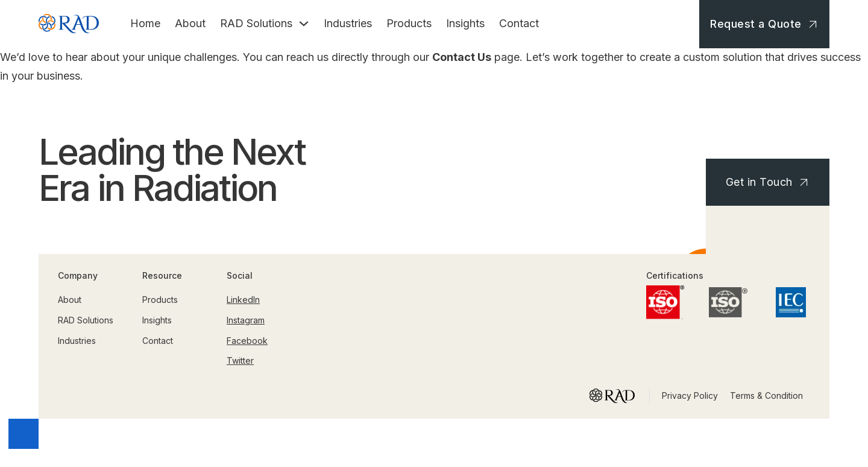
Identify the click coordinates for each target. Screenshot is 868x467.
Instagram (246, 320)
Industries (348, 23)
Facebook (247, 341)
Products (409, 23)
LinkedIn (243, 300)
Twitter (240, 361)
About (190, 23)
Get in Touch (769, 182)
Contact (519, 23)
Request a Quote (766, 24)
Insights (465, 23)
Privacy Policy (690, 396)
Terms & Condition (766, 396)
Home (145, 23)
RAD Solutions (256, 23)
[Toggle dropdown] (304, 24)
